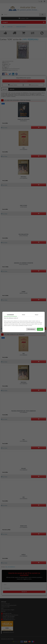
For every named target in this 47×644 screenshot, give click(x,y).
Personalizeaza (31, 329)
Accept (40, 329)
